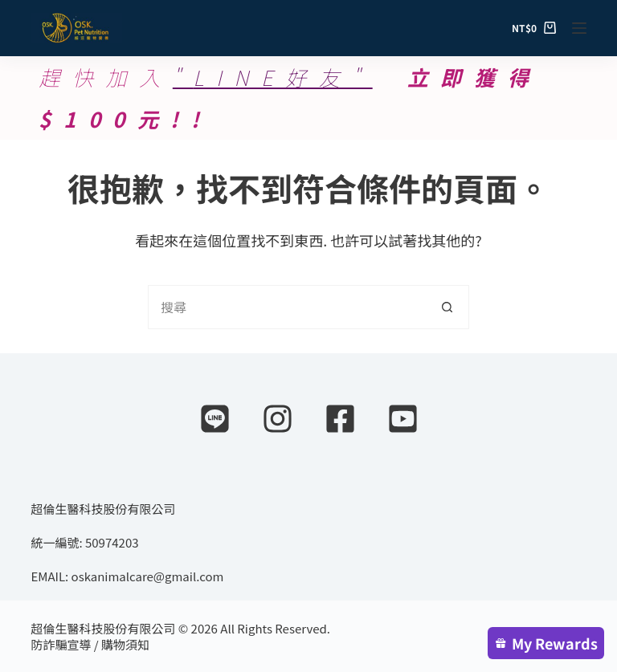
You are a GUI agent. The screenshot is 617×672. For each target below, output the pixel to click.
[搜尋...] (286, 307)
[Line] (215, 419)
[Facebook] (340, 419)
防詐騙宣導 (61, 644)
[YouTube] (403, 419)
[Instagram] (278, 419)
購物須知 (125, 644)
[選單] (579, 28)
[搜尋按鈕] (447, 307)
